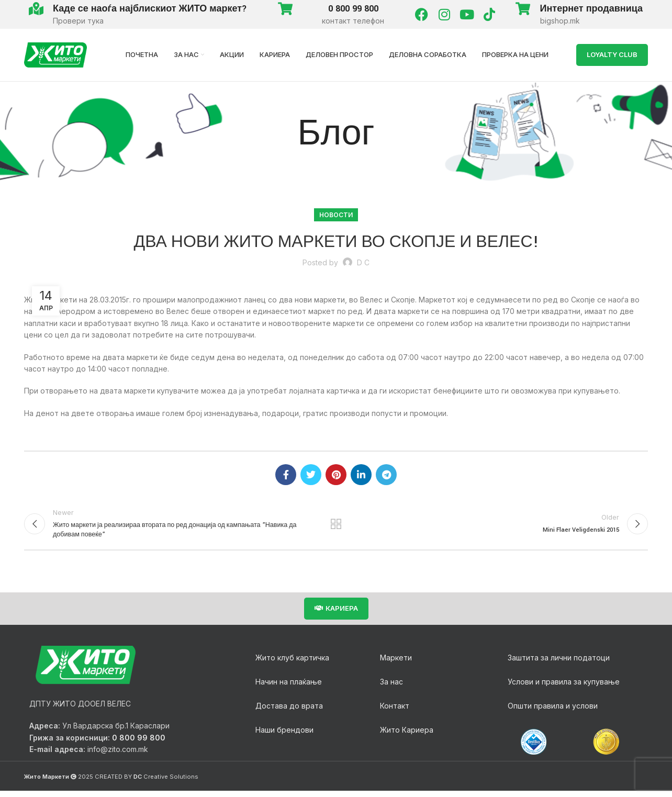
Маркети (396, 663)
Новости (336, 215)
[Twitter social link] (311, 475)
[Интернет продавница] (523, 9)
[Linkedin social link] (361, 475)
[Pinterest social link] (336, 475)
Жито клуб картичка (292, 663)
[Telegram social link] (386, 475)
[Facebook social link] (286, 475)
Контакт (395, 711)
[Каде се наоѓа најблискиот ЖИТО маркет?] (36, 9)
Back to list (336, 526)
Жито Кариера (407, 736)
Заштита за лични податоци (559, 663)
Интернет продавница (591, 9)
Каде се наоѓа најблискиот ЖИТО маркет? (150, 9)
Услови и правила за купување (564, 687)
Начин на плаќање (289, 687)
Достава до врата (289, 711)
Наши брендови (284, 736)
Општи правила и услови (553, 711)
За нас (391, 687)
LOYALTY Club (612, 54)
